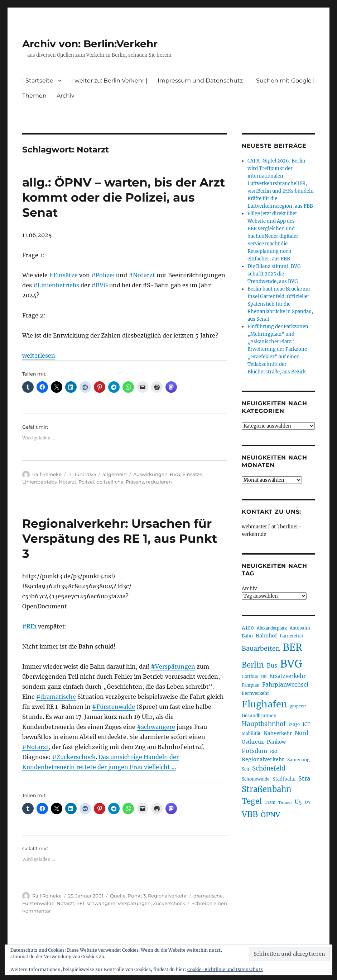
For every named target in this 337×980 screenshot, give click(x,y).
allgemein (115, 474)
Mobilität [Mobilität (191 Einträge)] (251, 734)
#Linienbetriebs (56, 285)
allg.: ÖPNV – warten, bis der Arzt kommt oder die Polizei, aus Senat (124, 197)
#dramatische (56, 697)
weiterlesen (39, 355)
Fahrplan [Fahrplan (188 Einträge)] (251, 685)
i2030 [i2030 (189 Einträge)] (294, 725)
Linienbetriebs (39, 482)
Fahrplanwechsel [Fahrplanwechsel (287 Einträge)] (285, 685)
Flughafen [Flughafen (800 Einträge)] (264, 704)
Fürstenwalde (38, 903)
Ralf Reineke (47, 474)
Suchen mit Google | (285, 81)
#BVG (100, 285)
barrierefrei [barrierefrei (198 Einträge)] (292, 636)
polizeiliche (110, 482)
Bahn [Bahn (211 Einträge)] (247, 636)
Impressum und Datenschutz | (202, 81)
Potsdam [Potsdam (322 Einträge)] (254, 751)
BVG (175, 474)
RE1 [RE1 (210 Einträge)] (274, 751)
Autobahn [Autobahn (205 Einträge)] (300, 628)
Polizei (86, 482)
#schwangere (156, 727)
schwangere (101, 903)
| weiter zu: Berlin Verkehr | (109, 81)
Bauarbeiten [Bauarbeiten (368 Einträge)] (261, 649)
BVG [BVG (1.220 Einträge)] (291, 664)
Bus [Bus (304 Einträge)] (272, 666)
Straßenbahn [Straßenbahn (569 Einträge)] (267, 789)
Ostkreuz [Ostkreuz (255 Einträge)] (253, 742)
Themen (34, 96)
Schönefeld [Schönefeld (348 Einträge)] (269, 768)
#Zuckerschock (74, 757)
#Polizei (103, 275)
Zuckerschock (169, 903)
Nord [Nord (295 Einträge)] (302, 733)
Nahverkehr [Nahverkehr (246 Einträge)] (278, 733)
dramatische (208, 896)
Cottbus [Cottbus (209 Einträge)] (250, 676)
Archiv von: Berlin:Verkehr (90, 44)
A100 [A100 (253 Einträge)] (248, 628)
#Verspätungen (173, 666)
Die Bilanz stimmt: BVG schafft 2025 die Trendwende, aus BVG (274, 274)
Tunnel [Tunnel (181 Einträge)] (285, 803)
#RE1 (29, 626)
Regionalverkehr (167, 896)
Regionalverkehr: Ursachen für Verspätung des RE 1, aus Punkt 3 (120, 538)
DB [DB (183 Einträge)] (264, 677)
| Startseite (38, 81)
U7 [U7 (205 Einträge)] (308, 802)
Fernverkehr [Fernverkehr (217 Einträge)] (256, 693)
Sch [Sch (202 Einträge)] (245, 769)
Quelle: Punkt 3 (128, 896)
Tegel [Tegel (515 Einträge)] (252, 801)
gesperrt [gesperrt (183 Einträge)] (298, 706)
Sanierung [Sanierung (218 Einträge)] (299, 760)
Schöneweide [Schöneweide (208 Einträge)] (256, 779)
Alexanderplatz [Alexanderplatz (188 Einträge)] (272, 628)
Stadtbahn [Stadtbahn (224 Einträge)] (284, 779)
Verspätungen (134, 903)
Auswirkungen (150, 474)
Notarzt (68, 482)
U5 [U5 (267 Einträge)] (298, 802)
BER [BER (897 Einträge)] (292, 647)
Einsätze (192, 474)
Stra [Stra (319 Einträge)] (304, 778)
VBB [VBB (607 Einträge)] (250, 814)
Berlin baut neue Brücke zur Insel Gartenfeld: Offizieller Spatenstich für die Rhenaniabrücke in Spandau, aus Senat (280, 304)
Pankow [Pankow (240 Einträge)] (276, 742)
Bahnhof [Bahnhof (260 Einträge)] (266, 636)
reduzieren (159, 482)
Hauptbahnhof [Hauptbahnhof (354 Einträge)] (264, 724)
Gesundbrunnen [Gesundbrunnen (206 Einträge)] (259, 715)
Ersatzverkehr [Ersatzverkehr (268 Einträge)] (288, 676)
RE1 (80, 903)
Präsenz (135, 482)
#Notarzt (142, 275)
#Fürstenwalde (114, 707)
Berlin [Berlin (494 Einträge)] (253, 665)
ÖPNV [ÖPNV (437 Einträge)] (270, 815)
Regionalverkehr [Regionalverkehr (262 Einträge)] (263, 759)
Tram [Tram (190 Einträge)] (270, 802)
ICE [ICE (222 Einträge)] (306, 724)
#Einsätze (63, 275)
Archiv (66, 96)
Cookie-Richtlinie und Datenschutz (225, 969)
